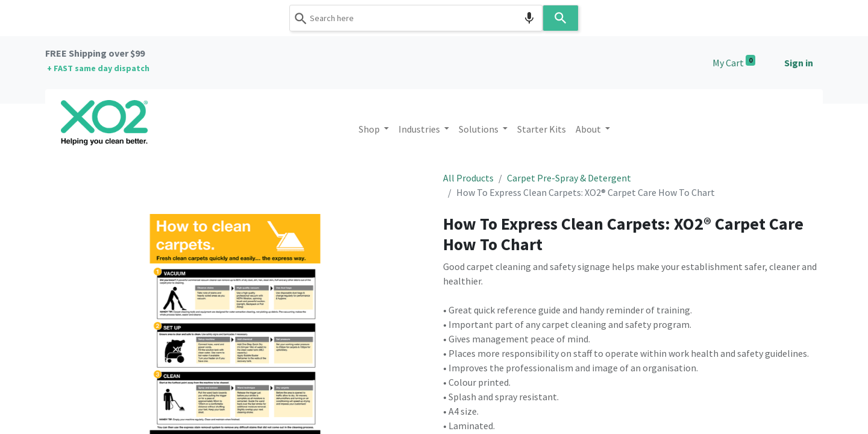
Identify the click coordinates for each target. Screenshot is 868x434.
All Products (468, 178)
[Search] (561, 18)
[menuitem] (542, 129)
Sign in (799, 63)
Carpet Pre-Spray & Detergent (569, 178)
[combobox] (416, 18)
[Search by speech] (529, 18)
